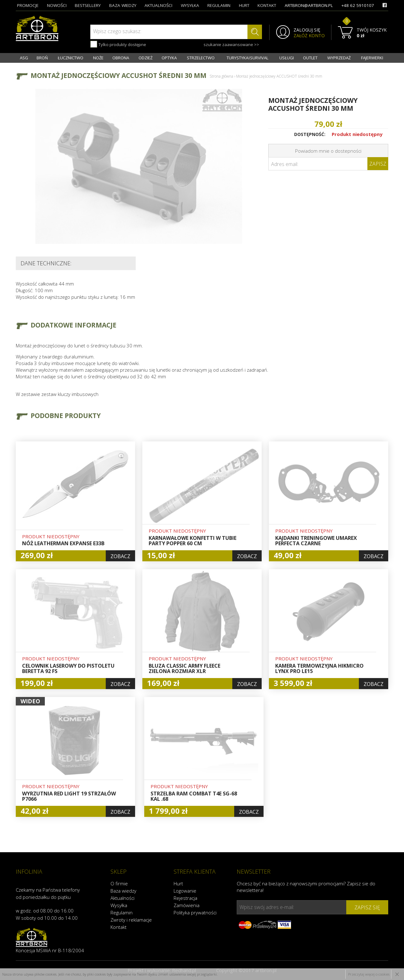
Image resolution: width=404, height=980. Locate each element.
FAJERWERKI (372, 58)
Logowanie (185, 891)
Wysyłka (119, 905)
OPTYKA (169, 58)
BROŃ (42, 58)
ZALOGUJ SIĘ (307, 30)
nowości (57, 5)
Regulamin (122, 912)
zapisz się (367, 907)
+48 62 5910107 (358, 5)
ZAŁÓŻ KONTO (309, 36)
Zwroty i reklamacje (131, 920)
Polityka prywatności (195, 912)
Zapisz (378, 164)
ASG (24, 58)
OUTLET (310, 58)
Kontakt (119, 927)
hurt (244, 5)
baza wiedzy (123, 5)
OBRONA (121, 58)
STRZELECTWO (201, 58)
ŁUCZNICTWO (71, 58)
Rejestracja (185, 898)
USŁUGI (287, 58)
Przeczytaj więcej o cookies (369, 974)
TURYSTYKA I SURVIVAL (247, 58)
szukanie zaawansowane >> (231, 44)
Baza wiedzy (123, 891)
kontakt (267, 5)
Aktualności (122, 898)
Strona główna (221, 76)
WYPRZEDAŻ (339, 58)
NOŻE (98, 58)
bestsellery (88, 5)
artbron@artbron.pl (309, 5)
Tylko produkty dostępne (118, 44)
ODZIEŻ (146, 58)
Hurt (178, 883)
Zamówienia (187, 905)
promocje (28, 5)
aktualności (158, 5)
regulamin (219, 5)
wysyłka (190, 5)
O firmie (119, 883)
